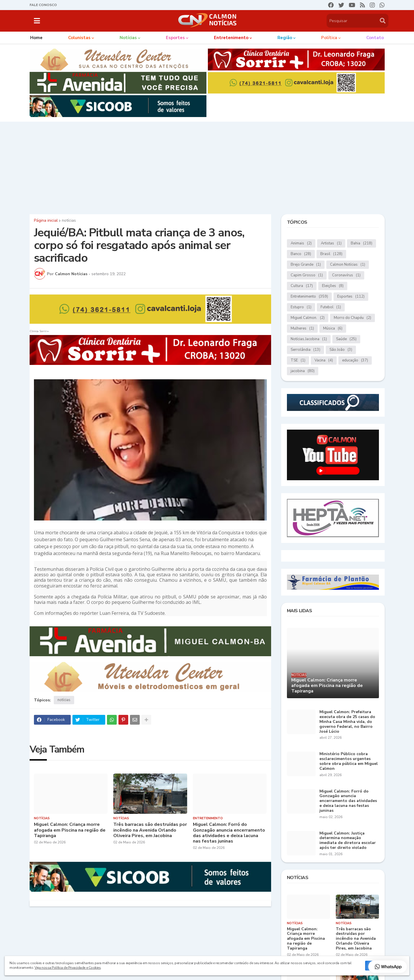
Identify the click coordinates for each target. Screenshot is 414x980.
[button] (37, 21)
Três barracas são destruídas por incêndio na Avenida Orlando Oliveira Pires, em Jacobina (150, 830)
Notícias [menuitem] (128, 38)
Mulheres (302, 329)
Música (333, 329)
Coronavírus (346, 275)
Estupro (301, 307)
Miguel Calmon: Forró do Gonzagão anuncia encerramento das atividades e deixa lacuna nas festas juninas (229, 833)
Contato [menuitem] (375, 38)
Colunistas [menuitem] (79, 38)
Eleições (333, 286)
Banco (301, 254)
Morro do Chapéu (352, 318)
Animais (301, 243)
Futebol (331, 307)
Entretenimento (309, 297)
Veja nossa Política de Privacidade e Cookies (68, 968)
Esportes (351, 297)
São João (341, 350)
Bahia (362, 243)
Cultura (302, 286)
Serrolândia (305, 350)
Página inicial (46, 221)
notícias (69, 221)
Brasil (331, 254)
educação (355, 360)
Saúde (346, 339)
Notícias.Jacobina (309, 339)
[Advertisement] (207, 166)
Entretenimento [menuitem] (231, 38)
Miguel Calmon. (308, 318)
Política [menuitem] (329, 38)
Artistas (331, 243)
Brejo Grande (306, 265)
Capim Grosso (307, 275)
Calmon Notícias (348, 265)
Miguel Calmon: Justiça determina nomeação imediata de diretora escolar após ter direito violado (348, 841)
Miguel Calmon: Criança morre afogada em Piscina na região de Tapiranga (70, 830)
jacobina (303, 371)
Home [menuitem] (36, 38)
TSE (298, 360)
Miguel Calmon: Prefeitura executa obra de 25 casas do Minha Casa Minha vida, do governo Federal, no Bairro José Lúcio (347, 722)
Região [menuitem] (285, 38)
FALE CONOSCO (43, 5)
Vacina (324, 360)
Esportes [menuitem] (175, 38)
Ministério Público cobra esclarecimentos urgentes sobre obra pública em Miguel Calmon (349, 761)
